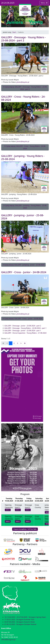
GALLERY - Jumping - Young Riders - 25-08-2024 (23, 157)
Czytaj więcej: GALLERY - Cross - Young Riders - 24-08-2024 (25, 147)
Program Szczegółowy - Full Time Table (25, 529)
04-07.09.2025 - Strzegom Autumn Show (20, 622)
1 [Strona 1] (11, 343)
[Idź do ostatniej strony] (25, 343)
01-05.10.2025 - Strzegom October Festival (20, 624)
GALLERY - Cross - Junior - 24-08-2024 (24, 272)
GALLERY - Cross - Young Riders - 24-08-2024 (23, 98)
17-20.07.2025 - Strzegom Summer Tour (19, 620)
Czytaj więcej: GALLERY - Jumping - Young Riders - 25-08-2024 (25, 207)
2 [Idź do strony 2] (14, 343)
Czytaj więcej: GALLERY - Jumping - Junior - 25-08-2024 (23, 265)
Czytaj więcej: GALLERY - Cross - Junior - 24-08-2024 (22, 319)
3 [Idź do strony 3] (17, 343)
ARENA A (8, 510)
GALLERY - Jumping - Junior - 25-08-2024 (23, 217)
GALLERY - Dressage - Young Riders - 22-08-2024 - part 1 (25, 328)
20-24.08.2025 (8, 3)
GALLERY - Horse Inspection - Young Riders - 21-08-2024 (25, 333)
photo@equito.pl (23, 82)
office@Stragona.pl (8, 640)
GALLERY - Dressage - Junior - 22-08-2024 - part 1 (23, 331)
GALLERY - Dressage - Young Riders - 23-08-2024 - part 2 (23, 39)
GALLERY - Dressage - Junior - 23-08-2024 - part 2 (23, 326)
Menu (44, 3)
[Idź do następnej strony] (21, 343)
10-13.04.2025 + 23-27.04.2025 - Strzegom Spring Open (25, 617)
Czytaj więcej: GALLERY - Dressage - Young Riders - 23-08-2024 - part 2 (25, 88)
